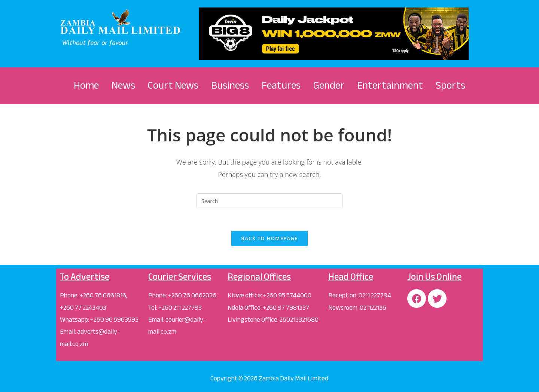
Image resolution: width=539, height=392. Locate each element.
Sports (450, 85)
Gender (329, 85)
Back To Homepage (269, 238)
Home (86, 85)
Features (281, 85)
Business (230, 85)
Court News (173, 85)
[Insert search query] (269, 201)
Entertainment (390, 85)
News (123, 85)
